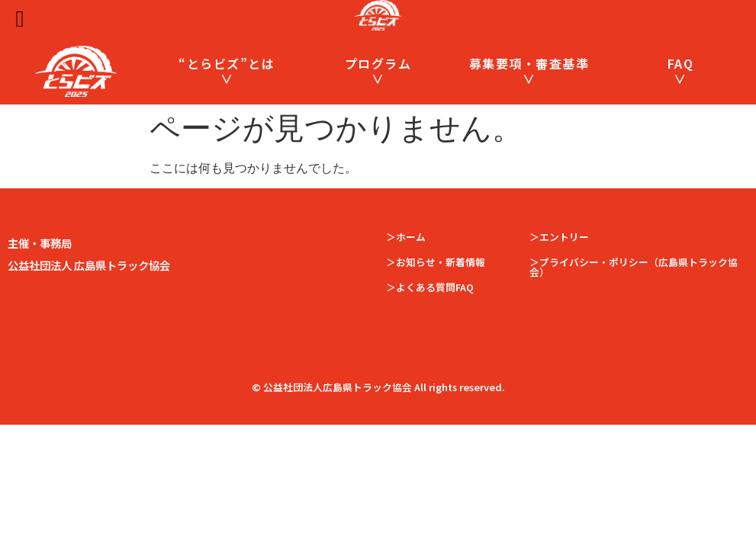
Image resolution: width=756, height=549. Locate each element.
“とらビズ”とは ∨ (227, 71)
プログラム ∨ (378, 71)
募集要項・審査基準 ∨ (529, 71)
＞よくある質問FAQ (430, 287)
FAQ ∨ (681, 71)
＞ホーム (406, 237)
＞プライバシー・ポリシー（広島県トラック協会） (634, 267)
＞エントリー (559, 237)
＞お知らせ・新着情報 (436, 262)
